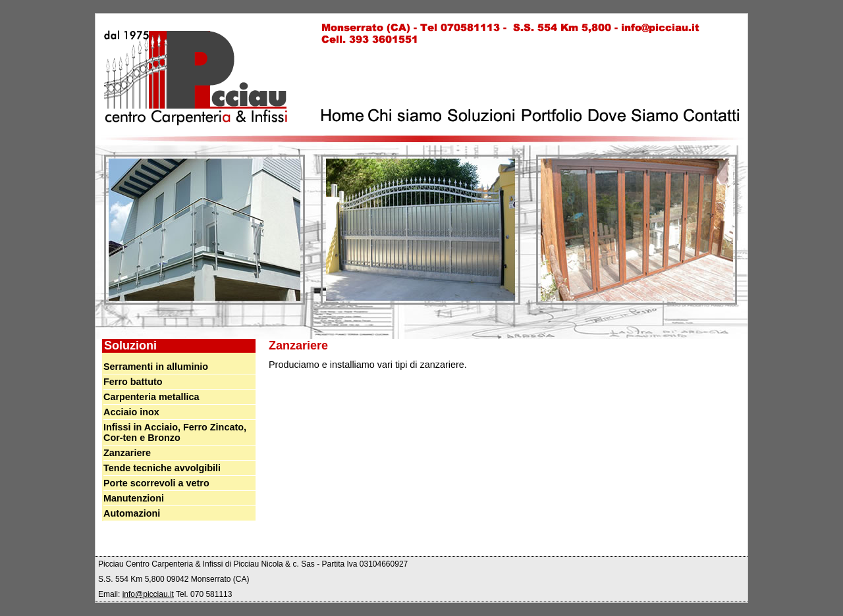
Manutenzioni (134, 498)
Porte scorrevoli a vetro (156, 483)
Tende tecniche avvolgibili (162, 468)
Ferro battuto (133, 382)
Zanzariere (127, 453)
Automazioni (132, 513)
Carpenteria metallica (151, 397)
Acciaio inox (131, 412)
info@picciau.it (148, 594)
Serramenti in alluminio (156, 367)
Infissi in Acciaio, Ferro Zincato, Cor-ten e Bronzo (175, 432)
